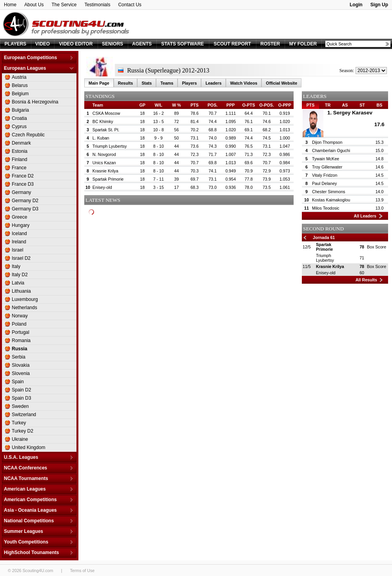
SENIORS (113, 44)
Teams (167, 83)
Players (189, 83)
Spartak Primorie (108, 179)
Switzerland (24, 415)
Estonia (20, 151)
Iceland (19, 234)
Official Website (281, 83)
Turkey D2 (23, 431)
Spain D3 (21, 398)
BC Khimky (103, 121)
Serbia (19, 357)
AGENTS (142, 44)
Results (126, 83)
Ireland (19, 242)
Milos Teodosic (326, 208)
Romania (21, 341)
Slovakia (21, 365)
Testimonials (97, 5)
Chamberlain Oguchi (331, 150)
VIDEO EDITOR (76, 44)
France (19, 168)
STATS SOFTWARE (182, 44)
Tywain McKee (326, 159)
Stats (147, 83)
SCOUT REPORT (232, 44)
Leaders (213, 83)
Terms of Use (82, 571)
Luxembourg (25, 299)
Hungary (21, 225)
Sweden (20, 406)
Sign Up (379, 5)
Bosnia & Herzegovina (35, 102)
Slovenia (21, 373)
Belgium (20, 94)
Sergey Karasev (353, 113)
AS (345, 105)
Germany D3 (25, 209)
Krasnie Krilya (105, 171)
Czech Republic (28, 135)
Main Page (99, 83)
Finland (19, 159)
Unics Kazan (104, 163)
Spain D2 (21, 390)
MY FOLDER (303, 44)
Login (356, 5)
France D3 (23, 184)
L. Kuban (101, 138)
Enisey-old (102, 187)
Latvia (18, 283)
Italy (16, 266)
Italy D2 (20, 275)
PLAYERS (16, 44)
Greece (19, 217)
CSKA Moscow (106, 113)
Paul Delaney (324, 183)
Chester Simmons (329, 192)
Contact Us (130, 5)
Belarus (20, 85)
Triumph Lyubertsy (110, 146)
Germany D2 (25, 201)
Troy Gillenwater (327, 167)
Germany (21, 192)
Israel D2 (21, 258)
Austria (19, 77)
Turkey (19, 423)
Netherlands (24, 308)
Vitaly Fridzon (325, 175)
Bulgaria (20, 110)
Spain (18, 382)
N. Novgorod (104, 154)
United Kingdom (28, 447)
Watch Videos (244, 83)
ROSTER (270, 44)
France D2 (23, 176)
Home (10, 5)
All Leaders (365, 216)
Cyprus (19, 127)
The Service (64, 5)
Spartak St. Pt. (106, 130)
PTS (311, 105)
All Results (366, 280)
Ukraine (20, 439)
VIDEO (43, 44)
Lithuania (21, 291)
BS (380, 105)
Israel (17, 250)
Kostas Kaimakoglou (331, 200)
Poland (19, 324)
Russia (19, 349)
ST (362, 105)
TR (328, 105)
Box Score (377, 247)
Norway (20, 316)
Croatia (19, 118)
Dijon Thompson (327, 142)
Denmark (21, 143)
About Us (34, 5)
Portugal (21, 332)
